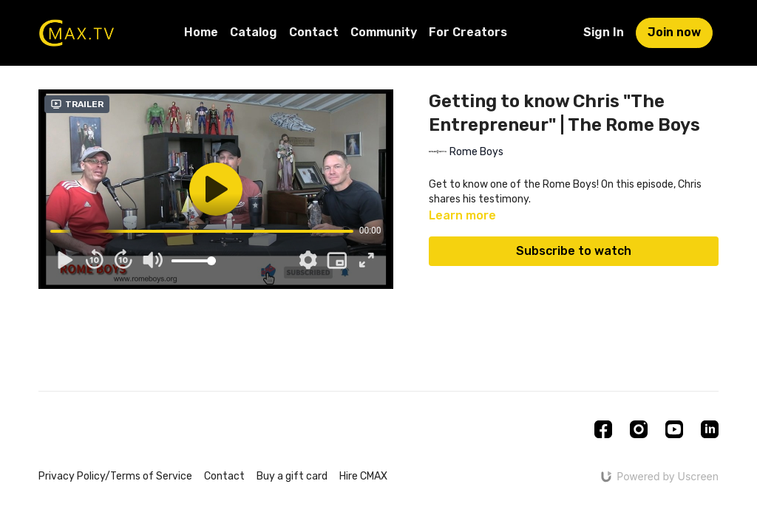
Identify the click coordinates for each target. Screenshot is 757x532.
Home (201, 32)
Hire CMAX (363, 476)
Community (384, 32)
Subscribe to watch (574, 251)
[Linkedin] (710, 429)
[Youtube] (674, 429)
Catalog (254, 32)
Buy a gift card (292, 476)
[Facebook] (603, 429)
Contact (314, 32)
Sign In (604, 32)
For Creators (468, 32)
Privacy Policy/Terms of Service (115, 476)
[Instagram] (639, 429)
